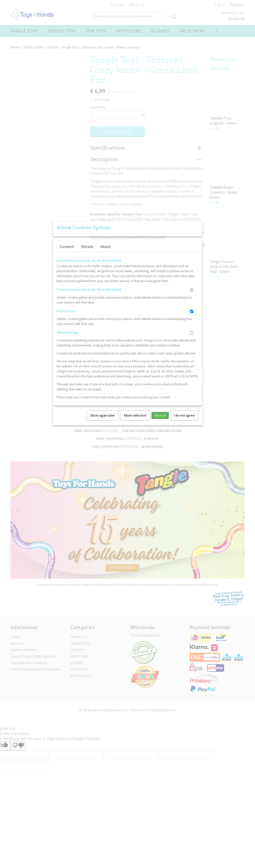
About (106, 246)
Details (87, 246)
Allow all (160, 415)
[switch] (192, 290)
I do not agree (184, 415)
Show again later (103, 415)
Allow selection (135, 415)
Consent (67, 246)
